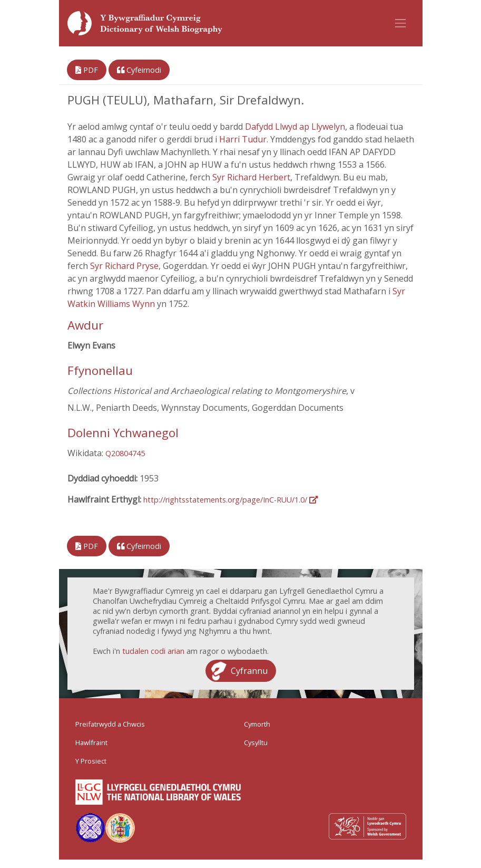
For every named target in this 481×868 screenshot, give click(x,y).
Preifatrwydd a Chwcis (110, 724)
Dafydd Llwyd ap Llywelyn (295, 127)
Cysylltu (256, 742)
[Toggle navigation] (400, 23)
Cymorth (257, 724)
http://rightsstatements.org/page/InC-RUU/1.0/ (230, 500)
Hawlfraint (91, 742)
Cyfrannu (249, 671)
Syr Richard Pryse (124, 266)
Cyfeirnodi (139, 70)
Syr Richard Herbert (251, 177)
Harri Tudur (243, 139)
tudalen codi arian (153, 651)
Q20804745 (125, 453)
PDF (87, 70)
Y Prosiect (91, 761)
